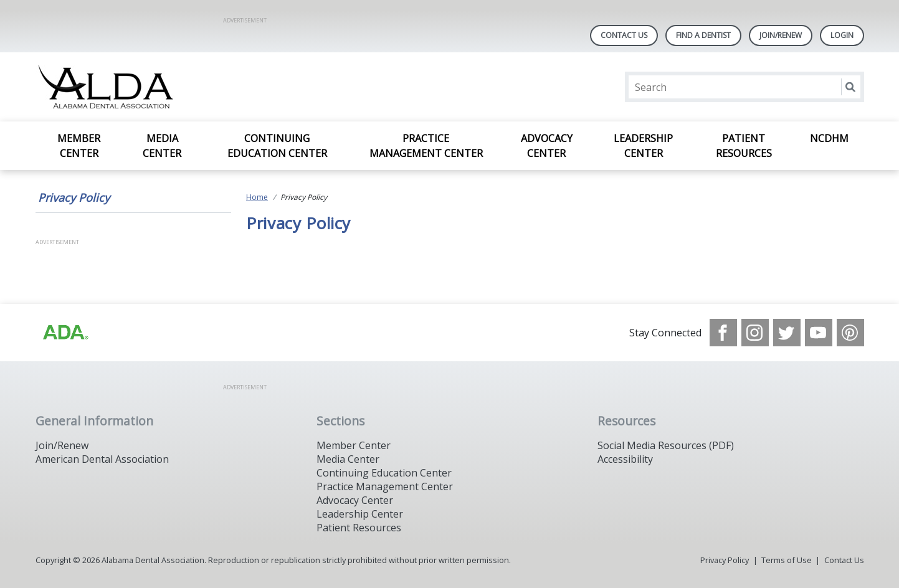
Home (257, 197)
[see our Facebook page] (723, 333)
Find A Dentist (703, 35)
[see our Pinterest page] (850, 333)
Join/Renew (781, 35)
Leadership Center (643, 146)
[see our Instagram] (755, 333)
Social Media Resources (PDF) (666, 445)
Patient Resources (744, 146)
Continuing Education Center (277, 146)
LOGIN (842, 35)
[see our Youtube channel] (819, 333)
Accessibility (625, 459)
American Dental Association (102, 459)
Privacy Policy (74, 197)
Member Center (79, 146)
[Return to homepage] (197, 87)
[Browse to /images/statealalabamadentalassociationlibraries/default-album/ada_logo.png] (65, 333)
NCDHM (829, 138)
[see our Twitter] (787, 333)
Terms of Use (787, 560)
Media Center (162, 146)
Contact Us (624, 35)
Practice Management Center (426, 146)
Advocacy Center (547, 146)
